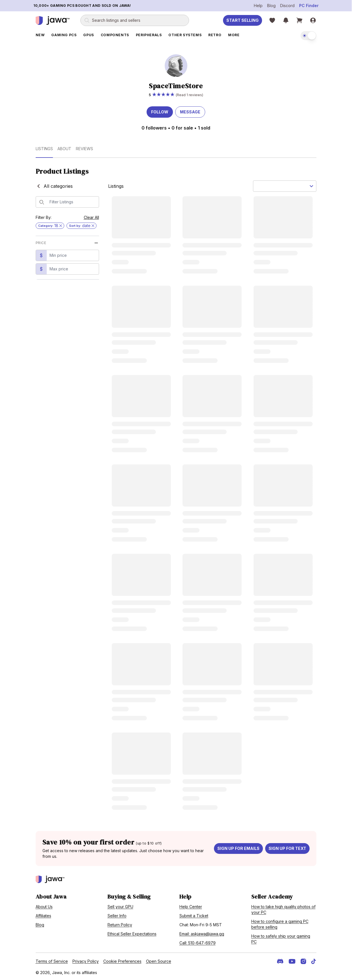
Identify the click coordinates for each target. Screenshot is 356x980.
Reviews (84, 149)
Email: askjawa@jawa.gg (202, 934)
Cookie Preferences (122, 961)
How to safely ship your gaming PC (281, 939)
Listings (44, 149)
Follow (160, 112)
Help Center (191, 907)
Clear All (91, 217)
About (64, 149)
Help (258, 6)
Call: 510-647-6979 (198, 943)
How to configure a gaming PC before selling (280, 924)
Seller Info (117, 916)
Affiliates (43, 916)
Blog (271, 6)
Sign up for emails (238, 848)
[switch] (308, 36)
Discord (287, 6)
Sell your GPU (120, 907)
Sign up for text (287, 848)
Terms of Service (52, 961)
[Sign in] (313, 20)
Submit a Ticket (194, 916)
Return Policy (120, 925)
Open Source (159, 961)
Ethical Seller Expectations (132, 934)
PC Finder (309, 6)
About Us (44, 907)
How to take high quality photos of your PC (283, 909)
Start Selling (243, 20)
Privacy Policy (86, 961)
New (40, 35)
